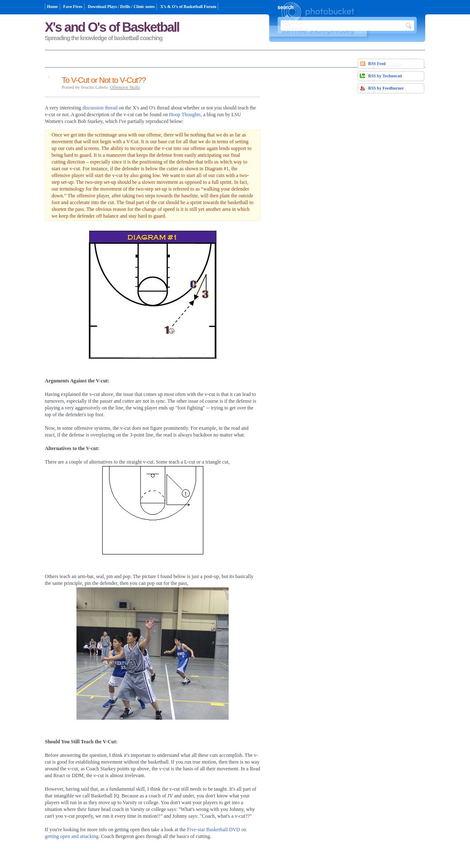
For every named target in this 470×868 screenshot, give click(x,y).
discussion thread (100, 108)
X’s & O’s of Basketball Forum (188, 7)
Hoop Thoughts (185, 115)
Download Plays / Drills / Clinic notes (121, 7)
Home (52, 7)
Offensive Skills (125, 87)
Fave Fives (73, 7)
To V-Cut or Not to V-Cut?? (104, 80)
